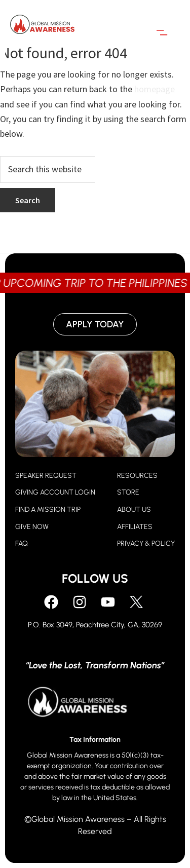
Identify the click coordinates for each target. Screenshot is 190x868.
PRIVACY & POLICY (146, 543)
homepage (155, 89)
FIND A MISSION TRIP (48, 510)
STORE (128, 492)
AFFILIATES (135, 527)
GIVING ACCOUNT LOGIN (55, 492)
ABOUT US (134, 510)
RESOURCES (137, 476)
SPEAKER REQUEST (46, 476)
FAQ (22, 543)
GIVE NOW (32, 527)
